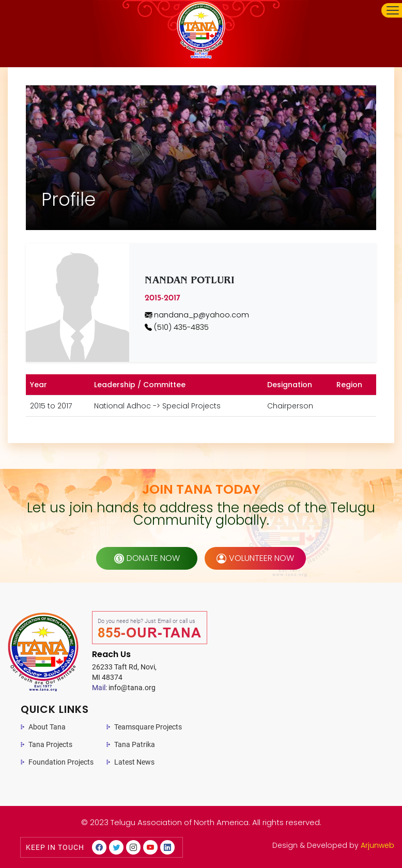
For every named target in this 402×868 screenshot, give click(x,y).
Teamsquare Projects (148, 727)
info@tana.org (124, 688)
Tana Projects (50, 744)
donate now (147, 558)
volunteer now (255, 558)
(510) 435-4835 (177, 327)
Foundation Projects (61, 762)
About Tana (47, 727)
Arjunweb (377, 845)
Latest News (134, 762)
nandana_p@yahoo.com (197, 315)
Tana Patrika (135, 744)
